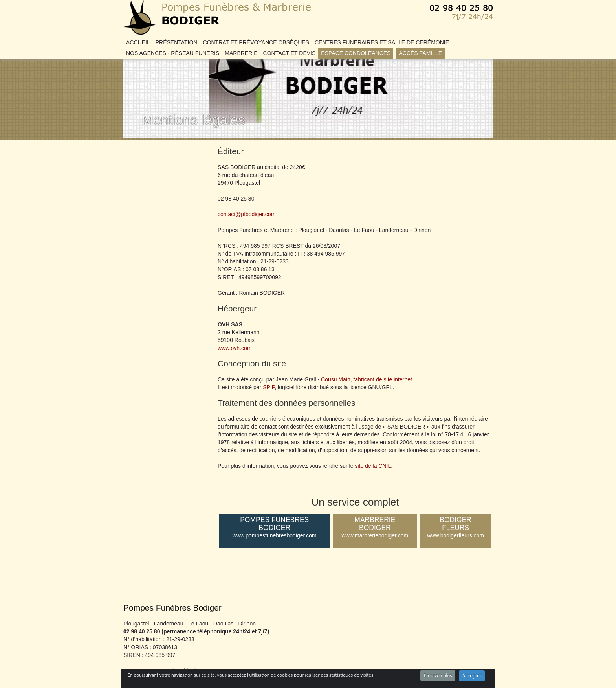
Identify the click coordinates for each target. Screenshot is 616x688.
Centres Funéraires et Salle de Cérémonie (382, 42)
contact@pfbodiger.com (247, 214)
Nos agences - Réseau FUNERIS (173, 53)
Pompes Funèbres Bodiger (170, 4)
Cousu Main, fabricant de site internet (367, 379)
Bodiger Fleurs (456, 528)
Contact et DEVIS (290, 53)
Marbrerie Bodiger (375, 528)
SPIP (269, 387)
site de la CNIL (373, 466)
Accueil (138, 42)
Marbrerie (241, 53)
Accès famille (420, 53)
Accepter (472, 676)
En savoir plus (438, 675)
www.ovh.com (235, 348)
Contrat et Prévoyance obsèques (256, 42)
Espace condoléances (356, 53)
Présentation (177, 42)
